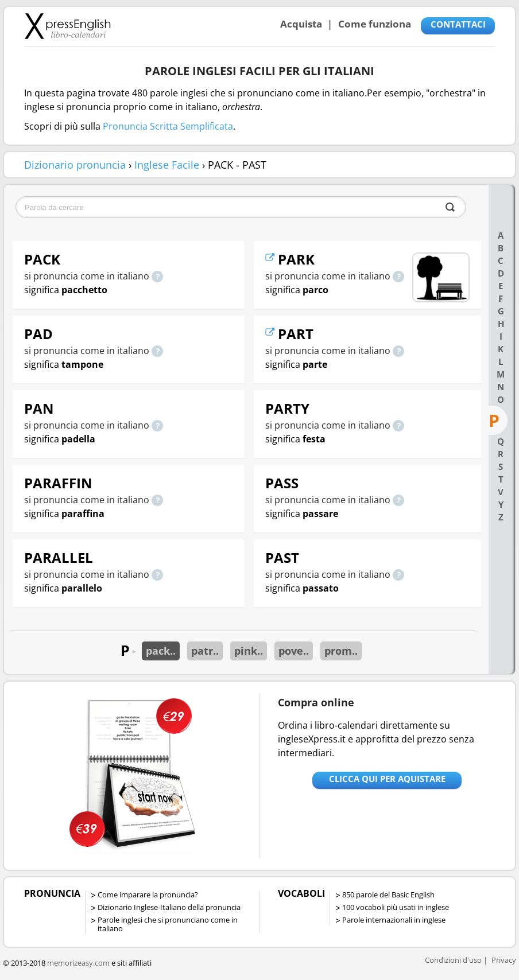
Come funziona (375, 24)
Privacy (504, 960)
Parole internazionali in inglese (394, 920)
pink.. (249, 651)
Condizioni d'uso (453, 960)
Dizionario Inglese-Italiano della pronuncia (169, 907)
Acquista (301, 24)
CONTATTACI (458, 24)
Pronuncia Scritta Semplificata (168, 126)
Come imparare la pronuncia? (148, 895)
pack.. (161, 651)
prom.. (341, 651)
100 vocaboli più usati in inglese (396, 907)
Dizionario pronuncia (75, 165)
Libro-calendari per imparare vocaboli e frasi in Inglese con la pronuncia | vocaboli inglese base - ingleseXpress (67, 26)
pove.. (294, 651)
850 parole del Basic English (388, 895)
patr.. (205, 651)
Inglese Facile (167, 165)
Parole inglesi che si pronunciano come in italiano (168, 924)
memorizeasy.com (78, 963)
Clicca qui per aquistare (387, 779)
